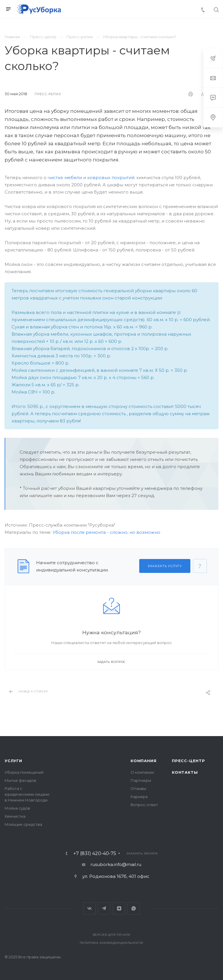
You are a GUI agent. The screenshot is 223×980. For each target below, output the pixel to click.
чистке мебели (65, 178)
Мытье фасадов (20, 780)
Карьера (139, 797)
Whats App (134, 908)
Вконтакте (89, 908)
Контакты (185, 772)
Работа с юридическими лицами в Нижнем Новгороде (27, 794)
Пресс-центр (188, 761)
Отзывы (138, 788)
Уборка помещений (24, 772)
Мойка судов (17, 808)
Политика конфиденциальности (112, 943)
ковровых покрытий (111, 178)
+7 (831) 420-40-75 (95, 854)
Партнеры (141, 780)
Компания (143, 761)
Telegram (104, 908)
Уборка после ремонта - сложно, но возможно (106, 532)
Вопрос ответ (144, 805)
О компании (142, 772)
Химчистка (15, 816)
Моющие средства (23, 824)
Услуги (13, 761)
